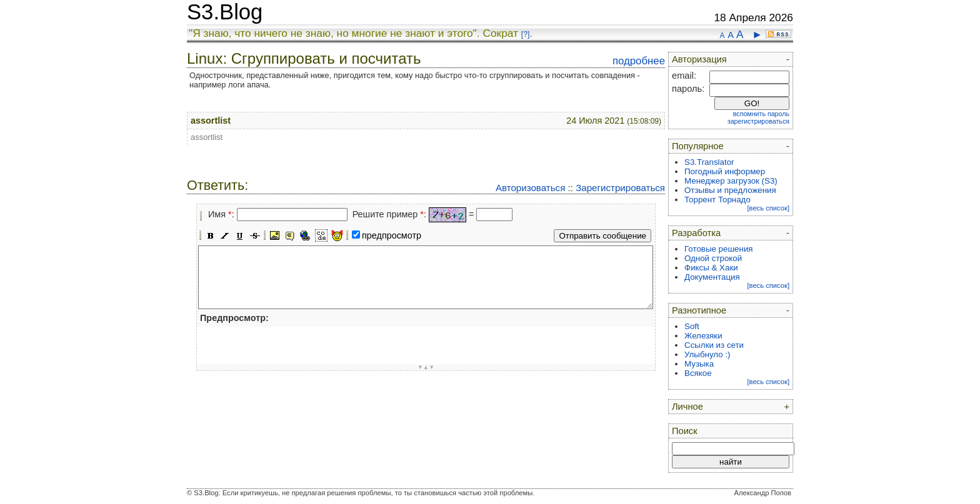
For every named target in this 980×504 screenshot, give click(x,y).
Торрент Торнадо (717, 200)
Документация (712, 277)
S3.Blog (225, 12)
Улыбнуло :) (707, 354)
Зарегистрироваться (620, 188)
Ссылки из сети (714, 345)
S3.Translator (709, 162)
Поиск (685, 431)
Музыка (699, 364)
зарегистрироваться (758, 121)
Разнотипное (699, 310)
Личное (687, 407)
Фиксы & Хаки (711, 268)
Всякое (698, 373)
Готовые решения (719, 249)
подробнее (639, 61)
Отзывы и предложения (730, 190)
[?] (525, 34)
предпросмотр (392, 235)
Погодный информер (725, 171)
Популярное (698, 146)
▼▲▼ (426, 367)
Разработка (696, 233)
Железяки (703, 336)
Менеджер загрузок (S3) (731, 181)
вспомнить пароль (761, 114)
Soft (692, 326)
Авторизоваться (530, 188)
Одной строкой (713, 258)
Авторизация (699, 59)
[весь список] (768, 208)
